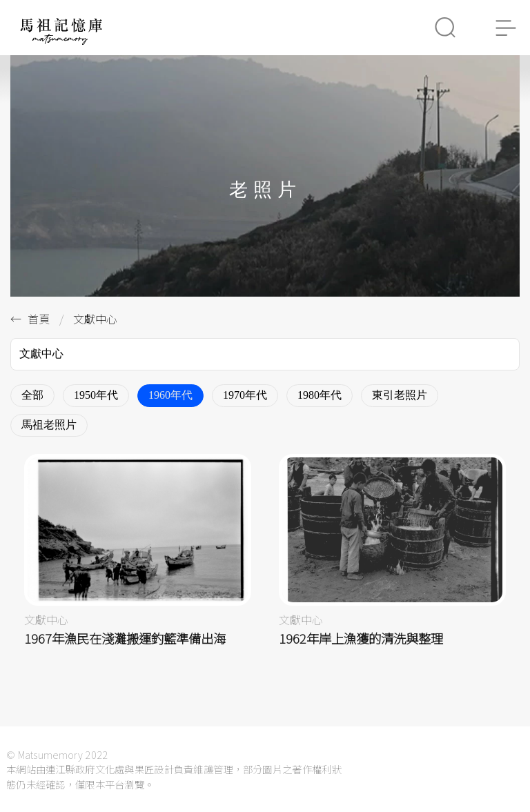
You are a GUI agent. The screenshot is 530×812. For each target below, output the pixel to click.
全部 (32, 395)
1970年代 (245, 395)
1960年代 (170, 395)
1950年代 (96, 395)
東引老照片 (400, 395)
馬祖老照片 (49, 425)
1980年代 (320, 395)
